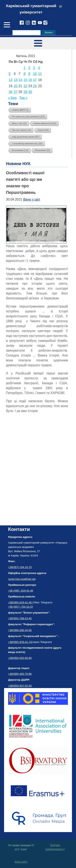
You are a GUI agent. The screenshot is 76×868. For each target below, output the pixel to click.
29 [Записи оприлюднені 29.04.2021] (26, 92)
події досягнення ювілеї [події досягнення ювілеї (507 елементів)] (26, 137)
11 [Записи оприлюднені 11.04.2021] (40, 74)
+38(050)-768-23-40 (20, 618)
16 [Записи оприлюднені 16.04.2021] (30, 80)
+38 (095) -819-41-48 (21, 591)
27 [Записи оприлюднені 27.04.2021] (16, 92)
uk (61, 6)
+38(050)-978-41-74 (20, 642)
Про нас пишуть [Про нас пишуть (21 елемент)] (21, 130)
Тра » (23, 98)
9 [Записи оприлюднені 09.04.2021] (29, 74)
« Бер (12, 98)
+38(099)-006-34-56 (20, 630)
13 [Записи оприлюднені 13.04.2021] (16, 80)
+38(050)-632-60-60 (20, 658)
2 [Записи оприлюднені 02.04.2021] (29, 68)
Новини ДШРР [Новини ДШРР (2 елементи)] (20, 110)
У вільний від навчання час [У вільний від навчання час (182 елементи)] (27, 144)
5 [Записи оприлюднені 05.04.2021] (10, 74)
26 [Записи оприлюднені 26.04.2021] (11, 92)
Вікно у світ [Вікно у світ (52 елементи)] (19, 123)
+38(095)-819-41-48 (20, 602)
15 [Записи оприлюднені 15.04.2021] (26, 80)
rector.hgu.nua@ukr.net (22, 579)
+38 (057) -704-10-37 (21, 607)
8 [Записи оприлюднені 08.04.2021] (25, 74)
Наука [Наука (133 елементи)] (43, 130)
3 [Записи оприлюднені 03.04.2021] (34, 68)
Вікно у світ (32, 199)
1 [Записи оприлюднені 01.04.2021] (25, 68)
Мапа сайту (21, 862)
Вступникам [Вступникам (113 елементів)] (20, 150)
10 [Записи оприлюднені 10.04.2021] (35, 74)
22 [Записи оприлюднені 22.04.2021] (26, 86)
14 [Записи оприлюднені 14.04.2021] (20, 80)
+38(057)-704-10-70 (20, 567)
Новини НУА (18, 164)
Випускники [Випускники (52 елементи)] (43, 150)
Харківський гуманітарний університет (31, 9)
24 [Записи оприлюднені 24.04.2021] (35, 86)
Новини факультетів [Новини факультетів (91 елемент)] (45, 123)
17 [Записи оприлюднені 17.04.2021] (35, 80)
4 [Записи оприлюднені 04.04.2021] (39, 68)
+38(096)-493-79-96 (20, 674)
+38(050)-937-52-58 (20, 686)
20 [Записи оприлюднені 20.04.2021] (16, 86)
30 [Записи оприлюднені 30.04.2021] (30, 92)
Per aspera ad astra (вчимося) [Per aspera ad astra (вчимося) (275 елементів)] (28, 117)
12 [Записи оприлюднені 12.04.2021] (11, 80)
